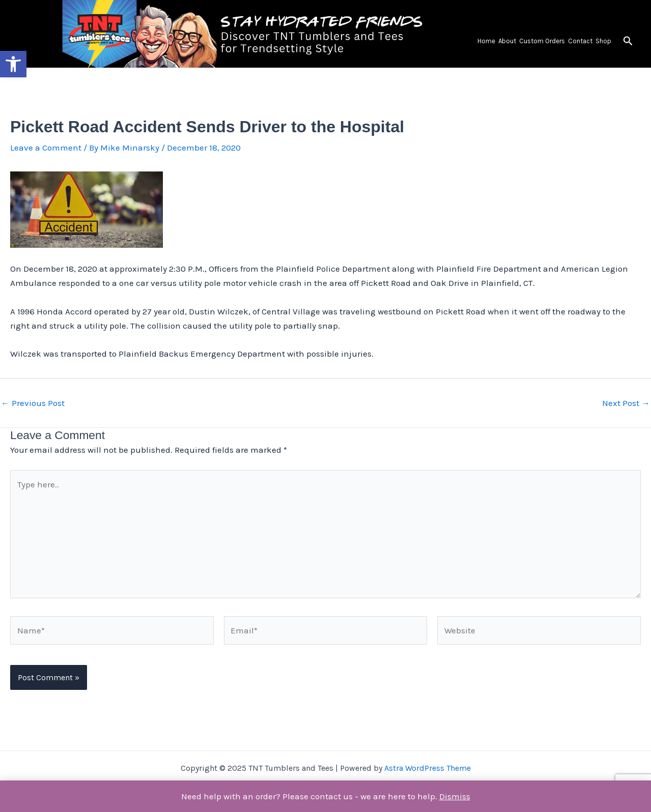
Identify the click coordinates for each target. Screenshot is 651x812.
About (507, 41)
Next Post (626, 403)
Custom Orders (542, 41)
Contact (580, 41)
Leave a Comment (46, 148)
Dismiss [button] (455, 796)
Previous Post (33, 403)
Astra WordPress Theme (428, 768)
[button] (13, 64)
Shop (603, 41)
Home (486, 41)
